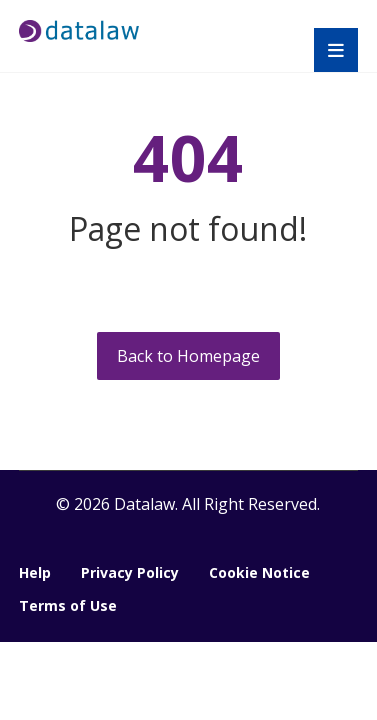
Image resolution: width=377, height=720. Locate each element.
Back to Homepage (188, 356)
